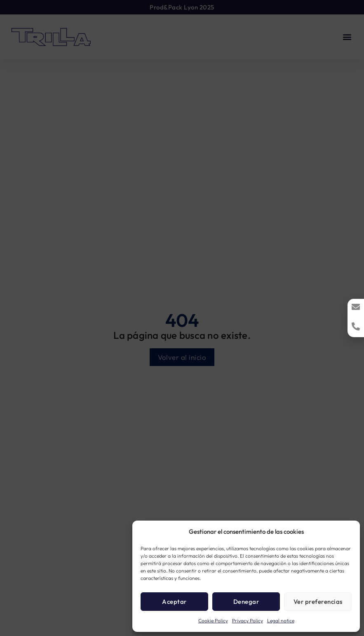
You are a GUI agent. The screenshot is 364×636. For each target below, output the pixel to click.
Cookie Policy (213, 621)
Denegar (246, 602)
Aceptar (174, 602)
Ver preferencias (318, 602)
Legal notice (281, 621)
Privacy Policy (248, 621)
